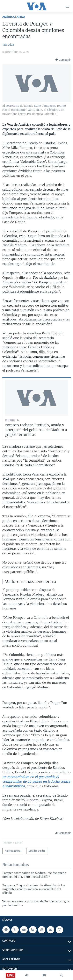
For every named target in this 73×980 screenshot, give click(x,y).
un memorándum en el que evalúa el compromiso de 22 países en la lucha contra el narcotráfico (36, 781)
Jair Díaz (8, 45)
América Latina (14, 17)
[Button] (63, 60)
